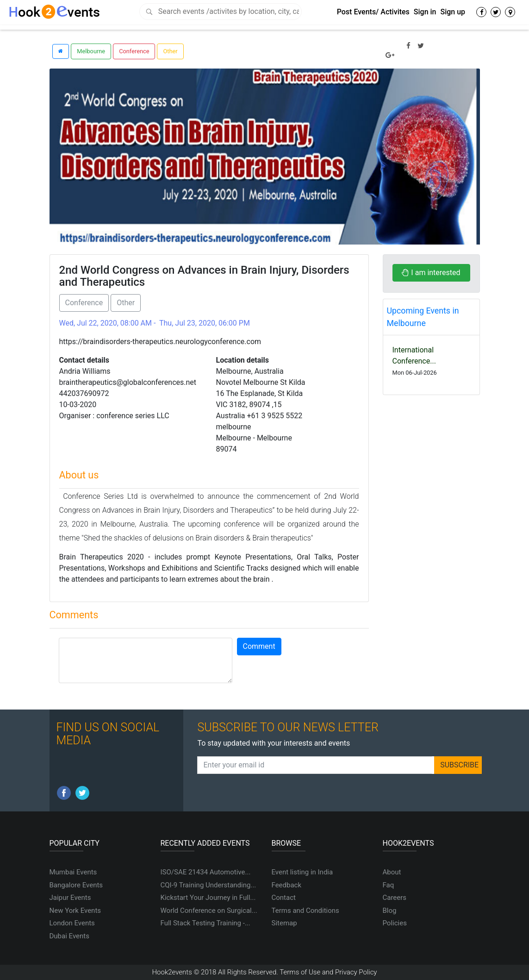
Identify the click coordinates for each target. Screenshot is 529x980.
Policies (395, 923)
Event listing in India (302, 872)
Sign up (453, 12)
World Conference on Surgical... (209, 911)
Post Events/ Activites (373, 12)
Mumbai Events (73, 872)
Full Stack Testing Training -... (205, 923)
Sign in (425, 12)
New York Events (75, 911)
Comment (259, 646)
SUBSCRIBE (459, 765)
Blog (390, 911)
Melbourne (91, 51)
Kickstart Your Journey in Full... (208, 898)
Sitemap (284, 923)
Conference (134, 51)
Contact (284, 898)
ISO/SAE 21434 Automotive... (206, 872)
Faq (389, 885)
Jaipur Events (70, 898)
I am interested (431, 273)
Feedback (287, 885)
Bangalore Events (76, 885)
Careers (395, 898)
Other (170, 51)
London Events (72, 923)
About (392, 872)
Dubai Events (69, 936)
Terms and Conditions (305, 911)
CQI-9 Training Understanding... (208, 885)
